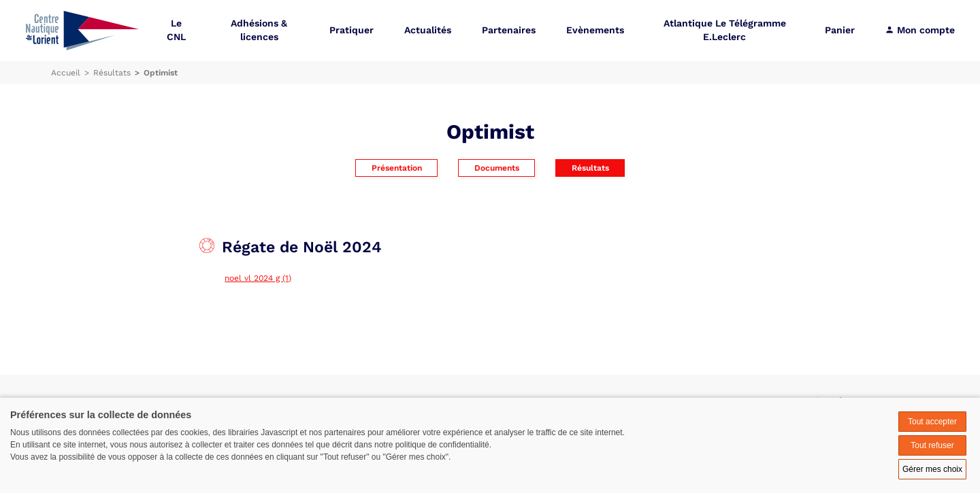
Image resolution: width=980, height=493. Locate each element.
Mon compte (920, 30)
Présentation (397, 168)
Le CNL (176, 30)
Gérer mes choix (932, 469)
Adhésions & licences (259, 30)
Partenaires (509, 30)
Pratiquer (352, 30)
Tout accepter (932, 422)
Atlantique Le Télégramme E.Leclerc (725, 30)
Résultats (590, 168)
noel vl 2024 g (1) (258, 278)
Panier (840, 30)
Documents (497, 168)
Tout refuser (932, 445)
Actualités (428, 30)
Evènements (595, 30)
